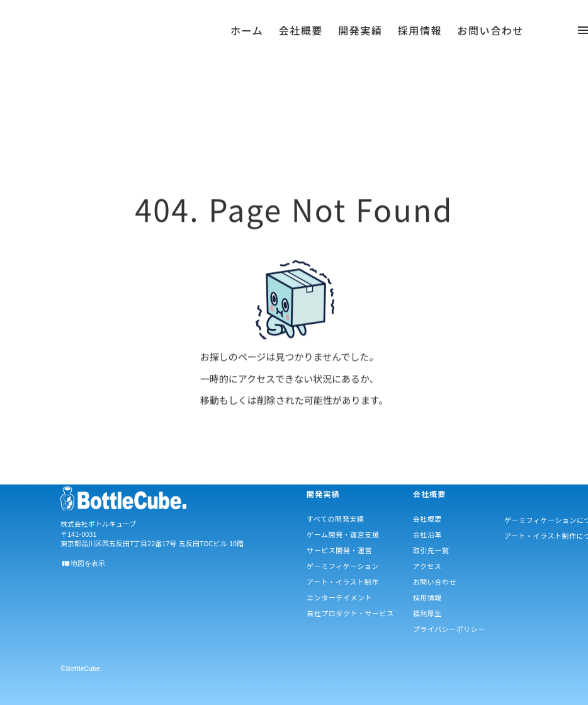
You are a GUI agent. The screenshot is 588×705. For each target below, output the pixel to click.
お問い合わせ (435, 582)
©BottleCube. (81, 669)
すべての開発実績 (335, 519)
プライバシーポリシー (449, 629)
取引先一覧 (431, 550)
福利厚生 (427, 613)
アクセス (427, 566)
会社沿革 (427, 534)
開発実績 (360, 41)
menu (182, 35)
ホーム (247, 41)
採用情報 (427, 597)
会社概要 (427, 519)
